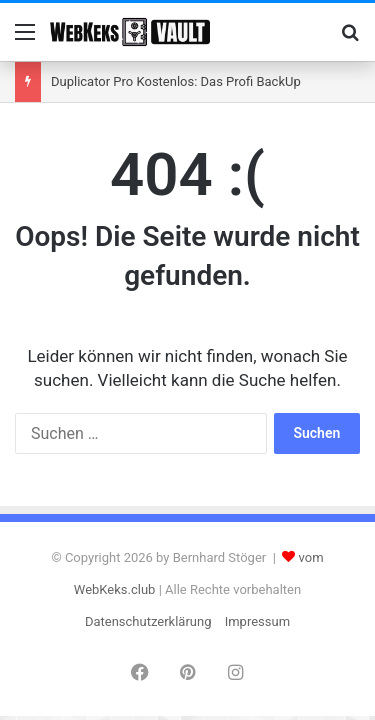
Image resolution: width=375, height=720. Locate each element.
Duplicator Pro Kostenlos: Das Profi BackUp (176, 81)
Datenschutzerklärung (148, 621)
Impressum (257, 621)
